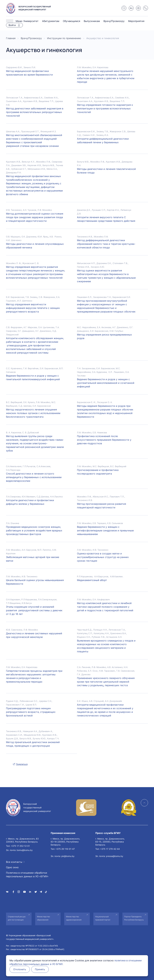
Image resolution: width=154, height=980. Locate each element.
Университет (31, 21)
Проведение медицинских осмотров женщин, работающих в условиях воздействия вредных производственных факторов (34, 530)
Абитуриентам (51, 21)
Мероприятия (136, 21)
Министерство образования (43, 918)
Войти (12, 25)
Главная (11, 38)
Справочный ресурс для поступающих (17, 918)
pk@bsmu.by (68, 856)
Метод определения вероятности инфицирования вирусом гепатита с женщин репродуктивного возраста (33, 308)
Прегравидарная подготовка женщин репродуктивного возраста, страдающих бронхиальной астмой (31, 712)
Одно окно (12, 867)
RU (131, 8)
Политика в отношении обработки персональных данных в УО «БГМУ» (27, 875)
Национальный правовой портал (103, 918)
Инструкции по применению (64, 38)
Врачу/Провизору (114, 21)
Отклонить (20, 969)
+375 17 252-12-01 (20, 846)
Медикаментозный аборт (92, 580)
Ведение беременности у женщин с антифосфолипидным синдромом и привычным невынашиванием (105, 530)
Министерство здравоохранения (74, 918)
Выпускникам (92, 21)
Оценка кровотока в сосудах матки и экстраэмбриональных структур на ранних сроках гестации (103, 557)
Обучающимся (72, 21)
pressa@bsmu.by (115, 856)
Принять (40, 969)
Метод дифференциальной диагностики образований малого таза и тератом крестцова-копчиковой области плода (106, 244)
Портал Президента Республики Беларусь (134, 918)
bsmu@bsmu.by (25, 850)
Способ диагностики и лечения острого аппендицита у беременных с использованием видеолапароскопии (34, 477)
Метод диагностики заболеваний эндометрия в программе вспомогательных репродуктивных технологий (35, 112)
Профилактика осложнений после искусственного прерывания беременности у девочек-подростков (104, 440)
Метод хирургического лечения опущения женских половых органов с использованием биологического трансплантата (33, 413)
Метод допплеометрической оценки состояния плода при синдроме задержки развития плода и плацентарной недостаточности (35, 217)
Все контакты (14, 862)
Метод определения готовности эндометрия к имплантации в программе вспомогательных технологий (105, 108)
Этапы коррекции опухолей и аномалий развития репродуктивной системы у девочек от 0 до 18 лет (34, 610)
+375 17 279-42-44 (110, 849)
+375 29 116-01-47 (65, 849)
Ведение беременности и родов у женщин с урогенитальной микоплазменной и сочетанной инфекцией (106, 383)
